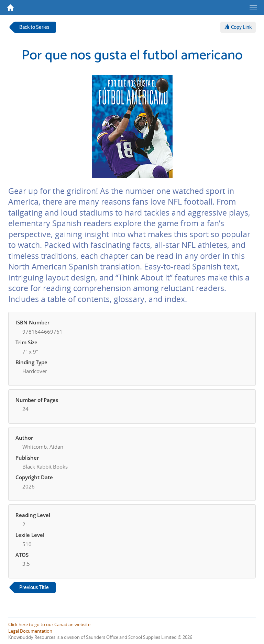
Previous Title (34, 588)
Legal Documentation (30, 631)
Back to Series (34, 27)
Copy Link (238, 27)
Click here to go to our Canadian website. (50, 624)
